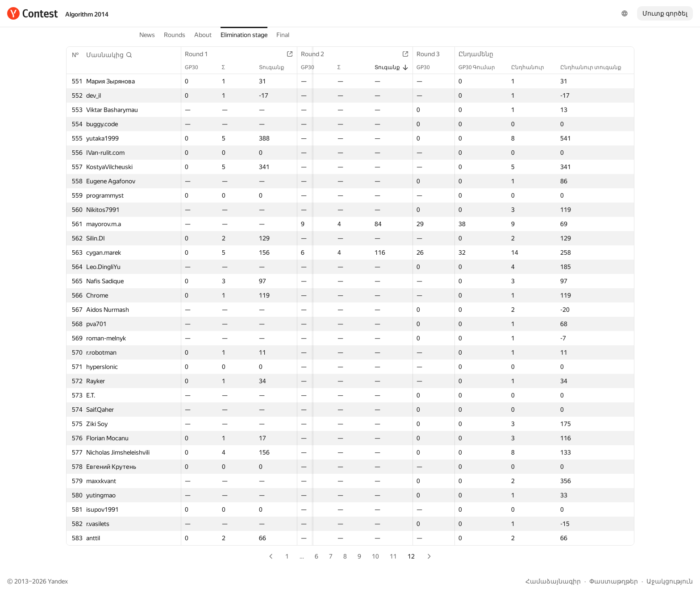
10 (375, 556)
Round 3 (436, 54)
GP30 (196, 67)
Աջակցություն (670, 581)
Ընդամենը (480, 54)
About (203, 35)
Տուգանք (278, 67)
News (147, 35)
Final (283, 35)
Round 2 (319, 54)
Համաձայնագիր (553, 581)
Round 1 (201, 54)
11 (393, 556)
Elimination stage (244, 35)
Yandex (58, 581)
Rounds (175, 35)
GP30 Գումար (481, 67)
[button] (109, 55)
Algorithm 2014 (87, 14)
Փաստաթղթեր (614, 581)
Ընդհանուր (532, 67)
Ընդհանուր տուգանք (595, 67)
